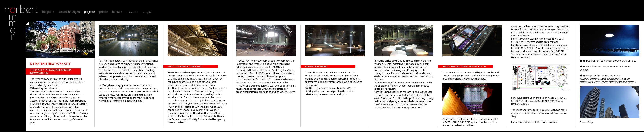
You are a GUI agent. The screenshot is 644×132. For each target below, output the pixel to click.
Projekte (90, 12)
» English (148, 12)
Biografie (48, 12)
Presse (104, 12)
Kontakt (117, 12)
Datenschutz (133, 12)
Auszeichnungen (69, 12)
